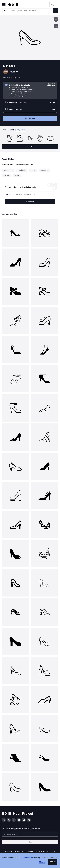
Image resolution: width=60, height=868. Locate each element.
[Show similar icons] (56, 26)
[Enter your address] (30, 834)
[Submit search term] (55, 11)
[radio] (30, 90)
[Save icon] (56, 19)
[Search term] (31, 11)
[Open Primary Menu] (4, 5)
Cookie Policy (26, 858)
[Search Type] (6, 11)
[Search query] (30, 194)
